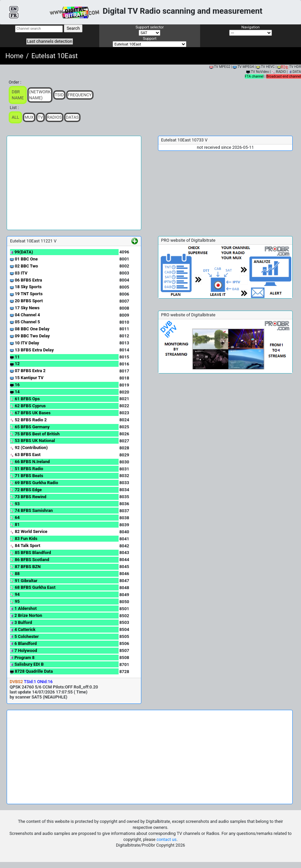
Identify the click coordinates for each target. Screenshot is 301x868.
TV (40, 117)
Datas (72, 117)
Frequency (80, 95)
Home (14, 56)
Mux (29, 117)
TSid (59, 95)
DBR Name (18, 95)
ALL (15, 117)
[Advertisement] (74, 183)
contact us (167, 839)
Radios (55, 117)
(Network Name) (40, 95)
